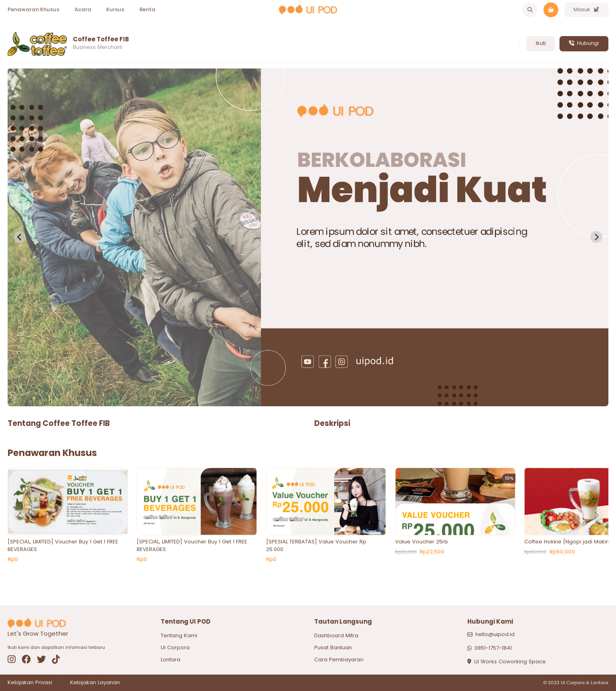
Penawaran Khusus (33, 9)
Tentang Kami (179, 635)
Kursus (115, 9)
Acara (83, 9)
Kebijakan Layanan (95, 683)
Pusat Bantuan (333, 647)
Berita (147, 9)
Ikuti (541, 43)
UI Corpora (175, 647)
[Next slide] (596, 237)
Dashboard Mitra (336, 635)
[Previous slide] (20, 237)
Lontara (171, 660)
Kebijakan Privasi (30, 683)
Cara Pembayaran (339, 660)
